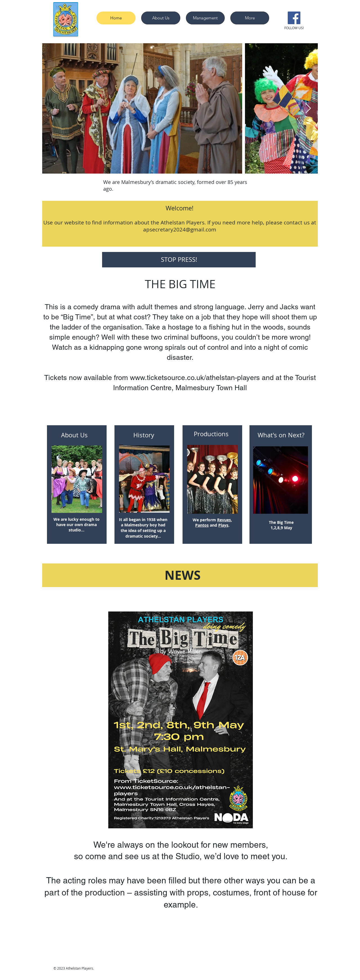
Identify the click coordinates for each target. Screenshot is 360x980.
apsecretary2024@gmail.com (180, 229)
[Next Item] (308, 109)
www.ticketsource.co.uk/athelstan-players (195, 378)
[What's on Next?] (281, 435)
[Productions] (212, 434)
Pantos (202, 525)
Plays (223, 525)
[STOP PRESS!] (179, 260)
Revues (224, 520)
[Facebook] (294, 18)
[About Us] (75, 435)
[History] (144, 435)
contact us (297, 222)
